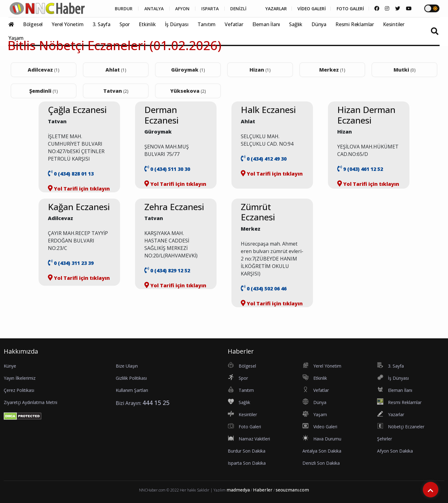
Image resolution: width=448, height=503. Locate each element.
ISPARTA (207, 9)
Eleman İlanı (266, 24)
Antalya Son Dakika (322, 451)
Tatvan (116, 91)
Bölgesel (33, 24)
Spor (125, 24)
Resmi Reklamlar (355, 24)
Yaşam (16, 38)
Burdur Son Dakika (247, 451)
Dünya (319, 24)
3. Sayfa (102, 24)
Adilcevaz (44, 70)
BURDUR (120, 9)
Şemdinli (44, 91)
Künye (10, 366)
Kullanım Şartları (132, 390)
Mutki (405, 70)
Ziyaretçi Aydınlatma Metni (30, 402)
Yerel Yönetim (68, 24)
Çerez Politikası (19, 390)
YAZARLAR (274, 9)
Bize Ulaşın (127, 366)
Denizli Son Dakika (321, 463)
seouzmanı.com (292, 490)
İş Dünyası (177, 24)
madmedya (238, 490)
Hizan (260, 70)
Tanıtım (207, 24)
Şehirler (385, 439)
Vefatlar (234, 24)
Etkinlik (147, 24)
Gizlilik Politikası (131, 378)
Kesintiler (394, 24)
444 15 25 (156, 403)
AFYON (180, 9)
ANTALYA (151, 9)
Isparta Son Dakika (247, 463)
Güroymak (188, 70)
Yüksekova (188, 91)
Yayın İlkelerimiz (20, 378)
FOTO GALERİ (350, 9)
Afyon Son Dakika (395, 451)
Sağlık (296, 24)
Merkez (332, 70)
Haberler (263, 490)
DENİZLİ (236, 9)
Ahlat (116, 70)
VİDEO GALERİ (310, 9)
